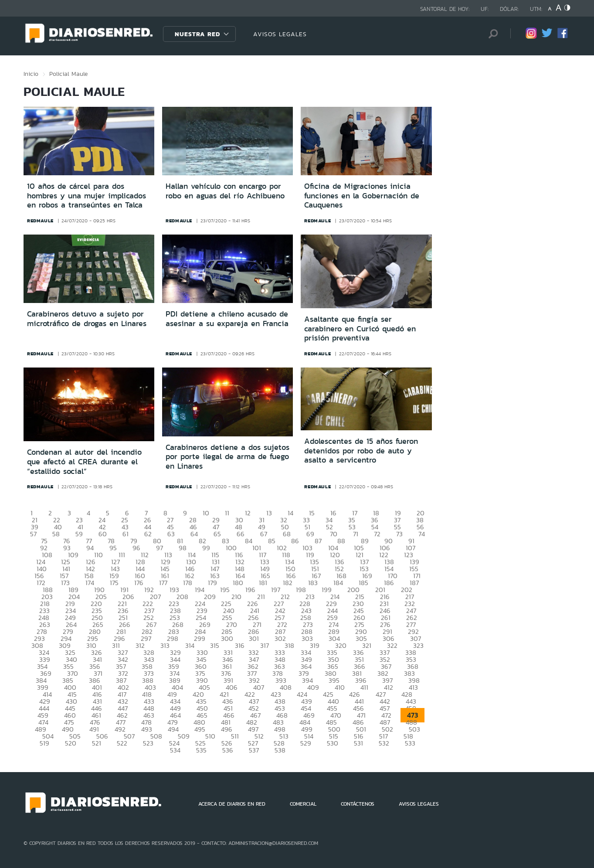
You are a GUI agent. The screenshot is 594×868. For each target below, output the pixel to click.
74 (422, 534)
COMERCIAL (303, 804)
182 (288, 583)
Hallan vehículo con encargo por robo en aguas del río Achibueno (225, 191)
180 (238, 583)
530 (333, 743)
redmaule (40, 221)
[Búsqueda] (491, 34)
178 (188, 583)
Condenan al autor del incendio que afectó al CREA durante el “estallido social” (84, 461)
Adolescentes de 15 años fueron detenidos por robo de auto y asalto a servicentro (361, 451)
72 (377, 534)
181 (263, 583)
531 (358, 743)
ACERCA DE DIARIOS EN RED (232, 804)
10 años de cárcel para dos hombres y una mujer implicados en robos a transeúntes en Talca (87, 196)
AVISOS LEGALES (280, 34)
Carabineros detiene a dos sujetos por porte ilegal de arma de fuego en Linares (227, 457)
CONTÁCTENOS (358, 804)
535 (201, 750)
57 (33, 534)
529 (306, 743)
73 (399, 534)
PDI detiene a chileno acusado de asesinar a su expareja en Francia (227, 319)
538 (280, 750)
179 (212, 583)
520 (71, 743)
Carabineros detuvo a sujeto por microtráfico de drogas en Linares (87, 319)
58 (56, 534)
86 (295, 541)
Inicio (31, 74)
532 (384, 743)
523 (148, 743)
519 (44, 743)
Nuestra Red (197, 34)
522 (122, 743)
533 (410, 743)
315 (215, 645)
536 (228, 750)
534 (175, 750)
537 (254, 750)
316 (240, 645)
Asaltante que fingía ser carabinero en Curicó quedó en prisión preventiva (360, 328)
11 (227, 513)
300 (227, 638)
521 (97, 743)
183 (313, 583)
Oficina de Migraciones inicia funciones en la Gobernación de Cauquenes (362, 196)
